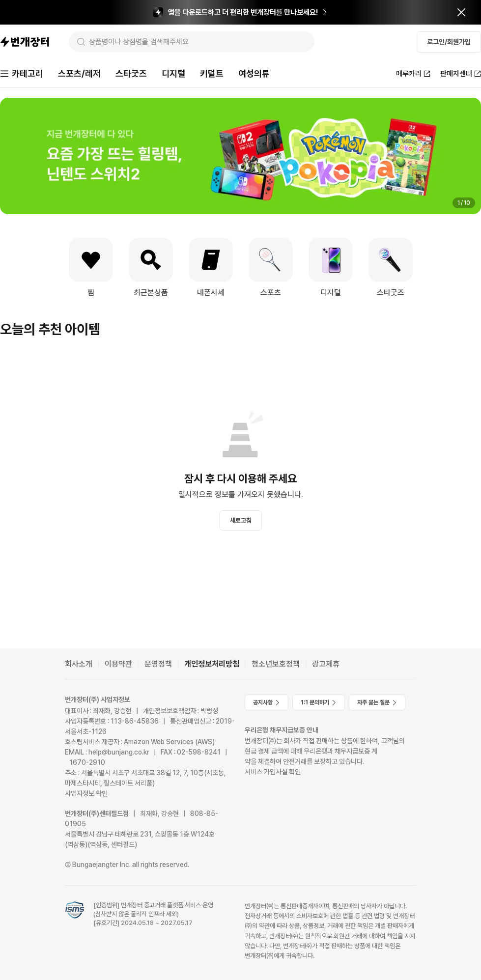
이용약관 (118, 664)
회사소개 (79, 664)
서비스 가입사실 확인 (273, 772)
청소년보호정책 (276, 664)
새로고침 (241, 520)
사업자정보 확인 (86, 793)
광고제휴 (326, 664)
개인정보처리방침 (212, 664)
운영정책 (158, 664)
